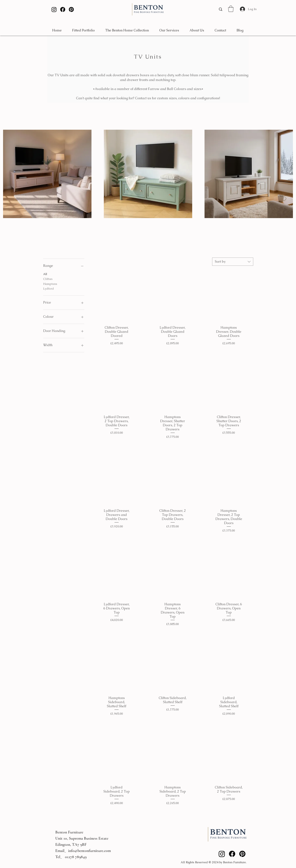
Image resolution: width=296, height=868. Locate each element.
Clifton (48, 279)
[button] (231, 9)
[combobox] (233, 262)
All (45, 274)
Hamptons (50, 284)
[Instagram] (54, 9)
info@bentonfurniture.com (89, 851)
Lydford (49, 288)
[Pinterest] (71, 9)
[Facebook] (63, 9)
